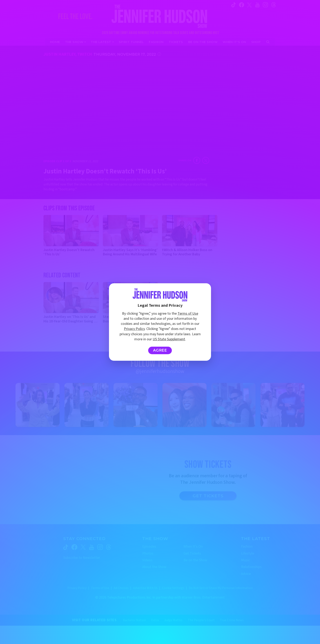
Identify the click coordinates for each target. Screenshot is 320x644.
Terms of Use (188, 314)
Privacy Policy (134, 329)
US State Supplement (169, 339)
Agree (160, 350)
